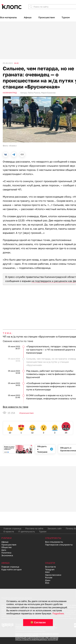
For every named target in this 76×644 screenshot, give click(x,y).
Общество (7, 547)
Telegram (50, 569)
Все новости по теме (16, 407)
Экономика (7, 555)
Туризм (66, 17)
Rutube (49, 577)
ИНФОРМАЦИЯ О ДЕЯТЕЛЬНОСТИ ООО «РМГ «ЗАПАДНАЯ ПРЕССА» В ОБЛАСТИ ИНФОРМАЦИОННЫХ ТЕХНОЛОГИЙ (37, 639)
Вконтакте (50, 567)
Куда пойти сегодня (11, 569)
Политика (6, 553)
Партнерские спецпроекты (59, 545)
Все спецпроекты (54, 542)
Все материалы (9, 17)
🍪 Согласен (38, 622)
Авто (4, 550)
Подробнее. (58, 614)
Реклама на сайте (34, 528)
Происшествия (47, 17)
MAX (47, 572)
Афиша (28, 17)
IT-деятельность (27, 531)
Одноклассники (53, 575)
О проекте (9, 531)
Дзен (48, 580)
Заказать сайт (55, 528)
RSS (47, 583)
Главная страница (12, 528)
